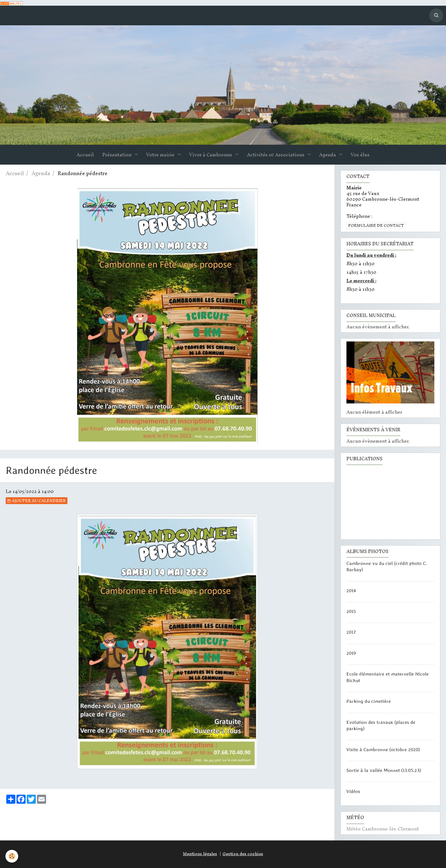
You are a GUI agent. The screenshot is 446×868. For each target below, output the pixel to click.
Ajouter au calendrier (37, 501)
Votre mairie (161, 155)
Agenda (328, 155)
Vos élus (360, 155)
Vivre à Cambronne (211, 155)
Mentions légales (200, 854)
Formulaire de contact (376, 225)
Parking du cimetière (369, 701)
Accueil (85, 155)
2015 (351, 611)
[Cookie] (12, 856)
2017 (351, 632)
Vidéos (353, 791)
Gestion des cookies (243, 854)
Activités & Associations (276, 155)
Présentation (117, 155)
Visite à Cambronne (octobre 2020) (383, 749)
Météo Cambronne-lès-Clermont (383, 829)
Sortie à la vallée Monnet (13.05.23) (384, 770)
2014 (351, 590)
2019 (351, 653)
